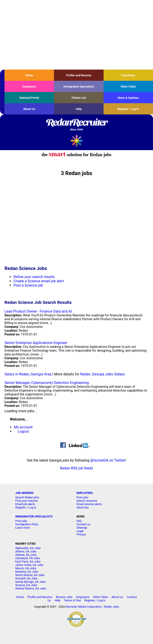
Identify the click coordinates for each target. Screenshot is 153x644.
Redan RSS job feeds (76, 468)
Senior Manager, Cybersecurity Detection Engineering (47, 383)
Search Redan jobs (27, 497)
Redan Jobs (112, 607)
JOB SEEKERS (24, 493)
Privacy (81, 534)
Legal (80, 531)
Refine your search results (34, 277)
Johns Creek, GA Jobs (29, 565)
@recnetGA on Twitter (108, 460)
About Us (29, 109)
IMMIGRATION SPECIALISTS (34, 516)
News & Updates (128, 98)
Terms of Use (72, 600)
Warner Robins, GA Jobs (31, 588)
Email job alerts (25, 504)
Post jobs (82, 497)
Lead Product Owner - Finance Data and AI (38, 311)
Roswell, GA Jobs (26, 578)
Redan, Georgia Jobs (97, 374)
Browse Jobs (64, 597)
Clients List (79, 98)
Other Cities (128, 87)
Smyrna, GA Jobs (26, 585)
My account (23, 427)
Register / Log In (128, 109)
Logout (23, 431)
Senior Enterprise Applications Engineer (36, 343)
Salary (120, 374)
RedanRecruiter (76, 125)
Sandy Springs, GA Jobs (30, 582)
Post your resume (27, 501)
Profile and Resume (79, 75)
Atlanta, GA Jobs (26, 555)
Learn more (23, 528)
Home (29, 75)
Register (21, 507)
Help (79, 109)
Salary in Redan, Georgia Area (28, 374)
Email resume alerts (89, 504)
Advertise (82, 507)
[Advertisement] (76, 35)
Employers (29, 87)
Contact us (83, 524)
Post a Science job (28, 285)
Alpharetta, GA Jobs (28, 548)
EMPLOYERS (85, 493)
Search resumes (87, 501)
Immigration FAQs (27, 524)
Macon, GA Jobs (26, 568)
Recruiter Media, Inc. (76, 141)
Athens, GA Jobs (26, 551)
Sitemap (82, 528)
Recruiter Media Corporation (84, 607)
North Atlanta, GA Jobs (30, 575)
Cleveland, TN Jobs (28, 558)
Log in (32, 507)
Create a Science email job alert (39, 281)
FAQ (79, 521)
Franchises (128, 75)
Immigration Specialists (79, 87)
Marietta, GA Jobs (27, 572)
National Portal (29, 98)
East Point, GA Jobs (28, 562)
